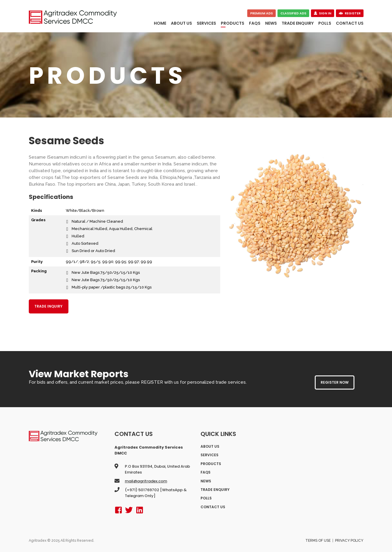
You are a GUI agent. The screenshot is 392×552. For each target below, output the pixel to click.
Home (160, 23)
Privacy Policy (349, 541)
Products (233, 23)
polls (325, 23)
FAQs (255, 23)
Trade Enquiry (298, 23)
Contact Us (350, 23)
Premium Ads (261, 13)
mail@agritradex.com (146, 481)
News (271, 23)
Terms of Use (318, 541)
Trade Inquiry (48, 306)
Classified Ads (293, 13)
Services (206, 23)
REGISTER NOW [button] (335, 382)
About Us (181, 23)
